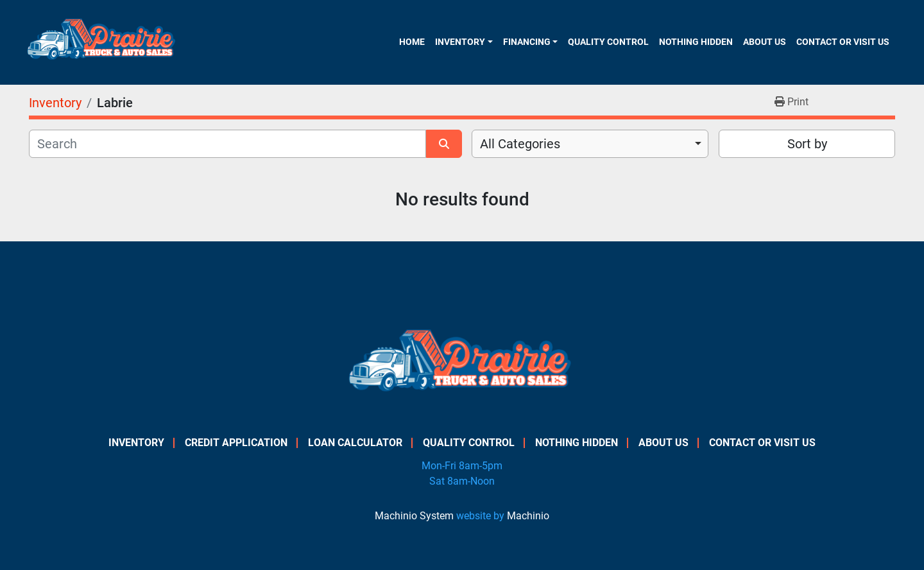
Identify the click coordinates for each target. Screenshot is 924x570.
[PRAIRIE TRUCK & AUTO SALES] (462, 364)
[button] (464, 42)
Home (412, 42)
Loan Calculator (355, 443)
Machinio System (414, 516)
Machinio (528, 516)
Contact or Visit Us (843, 42)
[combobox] (590, 144)
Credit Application (236, 443)
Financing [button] (527, 42)
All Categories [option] (520, 144)
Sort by (807, 144)
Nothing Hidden (696, 42)
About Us (765, 42)
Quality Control (608, 42)
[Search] (227, 144)
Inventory (460, 42)
